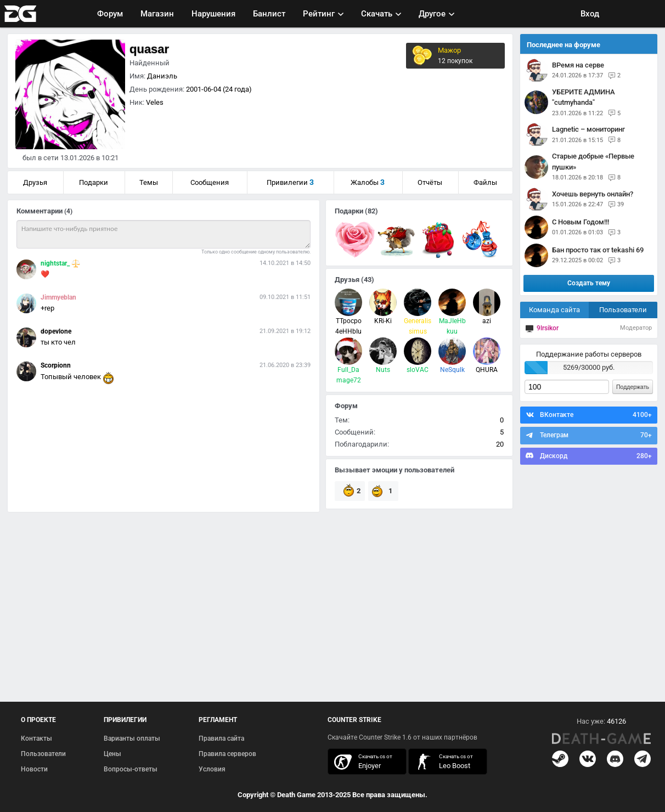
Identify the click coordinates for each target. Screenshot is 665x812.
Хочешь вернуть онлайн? (593, 194)
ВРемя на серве (578, 65)
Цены (112, 754)
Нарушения (213, 14)
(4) (68, 211)
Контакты (36, 738)
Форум (110, 14)
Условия (212, 769)
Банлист (269, 14)
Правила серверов (227, 754)
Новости (34, 769)
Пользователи (623, 310)
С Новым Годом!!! (581, 222)
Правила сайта (221, 738)
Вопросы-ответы (131, 769)
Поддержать (633, 387)
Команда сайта (554, 310)
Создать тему (589, 283)
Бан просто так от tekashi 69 (598, 250)
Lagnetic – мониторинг (588, 129)
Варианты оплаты (132, 738)
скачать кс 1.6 (442, 762)
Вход (590, 14)
